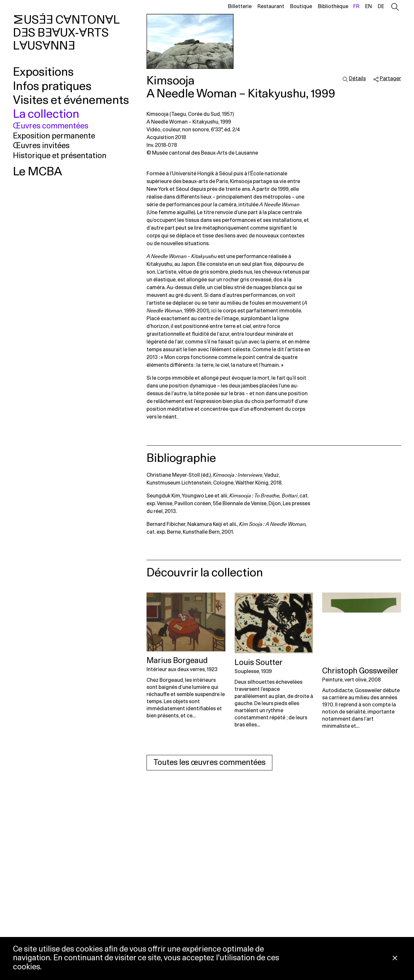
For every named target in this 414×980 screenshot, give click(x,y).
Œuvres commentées (51, 126)
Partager (390, 79)
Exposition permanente (54, 136)
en (369, 6)
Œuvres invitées (41, 146)
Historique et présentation (60, 156)
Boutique (301, 6)
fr (356, 6)
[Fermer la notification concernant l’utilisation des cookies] (395, 958)
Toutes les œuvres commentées (209, 763)
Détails (357, 79)
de (381, 6)
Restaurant (271, 6)
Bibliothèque (333, 6)
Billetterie (240, 6)
